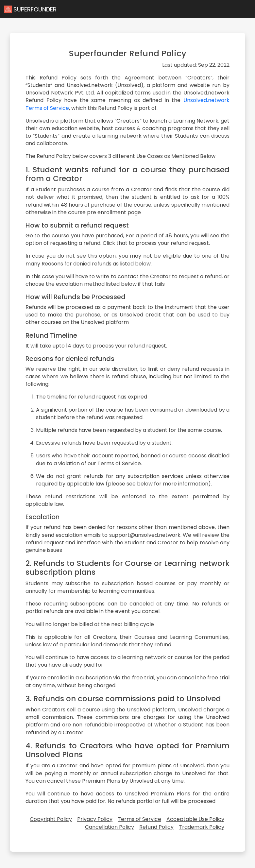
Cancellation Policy (110, 827)
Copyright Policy (51, 819)
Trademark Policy (202, 827)
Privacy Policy (95, 819)
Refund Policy (156, 827)
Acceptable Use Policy (195, 819)
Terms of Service (139, 819)
